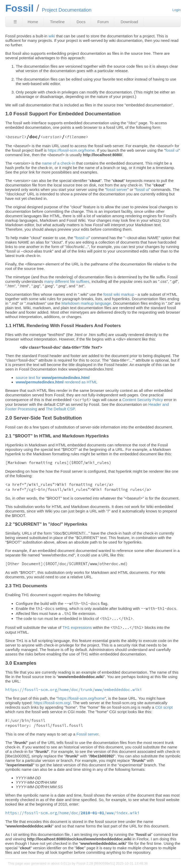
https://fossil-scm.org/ (52, 703)
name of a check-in (58, 163)
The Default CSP (60, 409)
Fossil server (87, 734)
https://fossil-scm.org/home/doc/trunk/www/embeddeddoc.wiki (74, 690)
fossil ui (172, 150)
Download (129, 22)
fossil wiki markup (119, 294)
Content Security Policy (143, 400)
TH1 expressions (77, 627)
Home (33, 22)
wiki (52, 36)
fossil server (117, 189)
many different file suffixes (67, 281)
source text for (53, 378)
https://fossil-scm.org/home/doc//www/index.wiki (72, 813)
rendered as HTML (57, 382)
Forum (103, 22)
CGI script (164, 707)
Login (177, 10)
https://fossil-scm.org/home (71, 150)
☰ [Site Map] (15, 22)
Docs (81, 22)
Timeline (57, 22)
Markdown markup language (86, 303)
